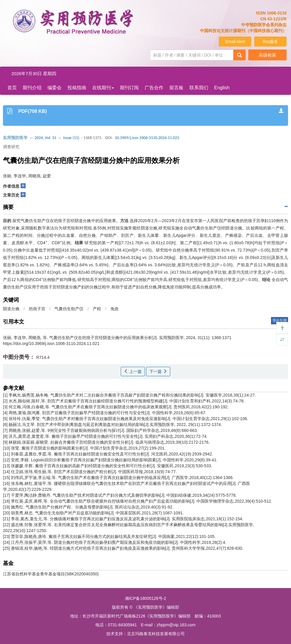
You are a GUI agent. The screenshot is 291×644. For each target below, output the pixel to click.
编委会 (54, 88)
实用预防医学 (15, 138)
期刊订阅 (129, 88)
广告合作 (154, 88)
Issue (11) (71, 138)
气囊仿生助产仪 (69, 309)
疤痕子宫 (37, 309)
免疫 (115, 309)
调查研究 (11, 147)
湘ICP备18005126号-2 (145, 598)
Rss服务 (270, 42)
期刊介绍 (32, 88)
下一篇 (158, 371)
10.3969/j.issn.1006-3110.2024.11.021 (147, 138)
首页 (12, 88)
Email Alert (235, 42)
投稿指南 (77, 88)
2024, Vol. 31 (45, 138)
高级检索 (267, 55)
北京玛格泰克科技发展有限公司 (156, 634)
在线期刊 (103, 88)
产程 (97, 309)
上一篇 (133, 371)
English (222, 88)
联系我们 (199, 88)
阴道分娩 (11, 309)
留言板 (176, 88)
